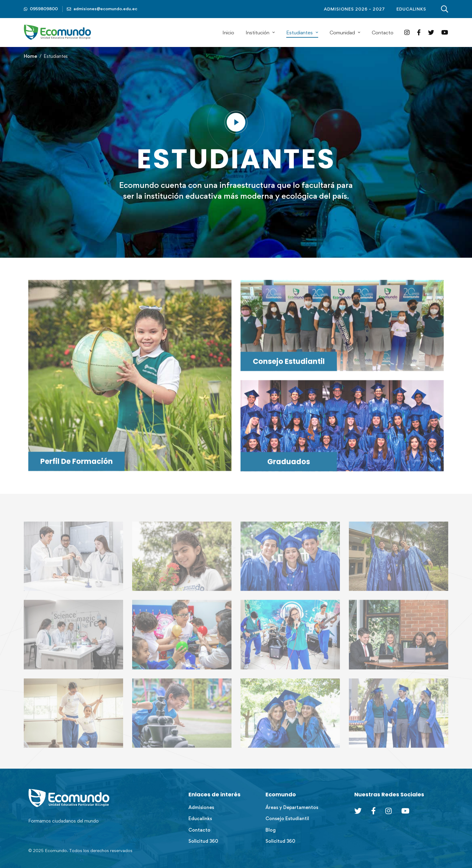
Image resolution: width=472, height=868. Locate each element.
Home (30, 56)
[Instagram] (407, 32)
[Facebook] (419, 32)
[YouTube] (445, 32)
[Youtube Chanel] (405, 811)
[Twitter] (431, 32)
